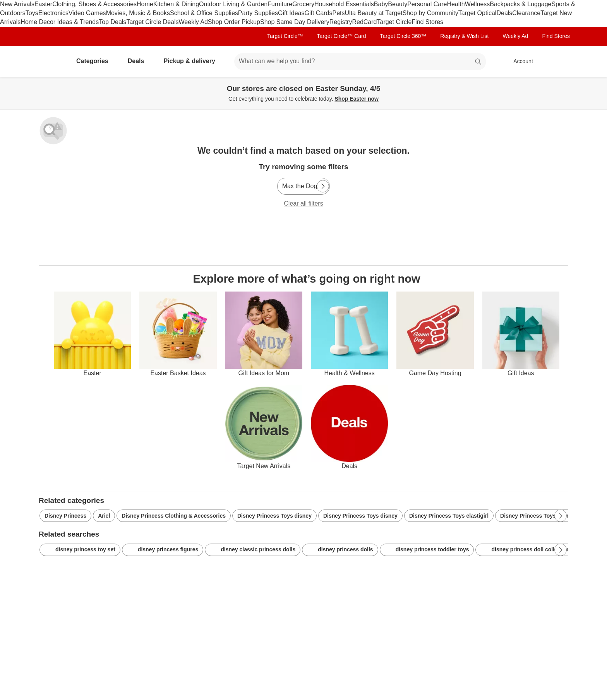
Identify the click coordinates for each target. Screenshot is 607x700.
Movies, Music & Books (138, 13)
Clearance (526, 13)
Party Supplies (258, 13)
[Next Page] (323, 186)
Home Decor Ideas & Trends (60, 22)
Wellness (478, 4)
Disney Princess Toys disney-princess (549, 516)
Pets (339, 13)
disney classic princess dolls (253, 550)
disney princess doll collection (525, 550)
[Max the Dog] (304, 186)
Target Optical (478, 13)
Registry (341, 22)
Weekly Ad (193, 22)
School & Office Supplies (204, 13)
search (478, 62)
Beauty (398, 4)
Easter (43, 4)
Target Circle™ (285, 36)
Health (456, 4)
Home (145, 4)
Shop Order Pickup (234, 22)
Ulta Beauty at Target (374, 13)
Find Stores (427, 22)
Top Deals (112, 22)
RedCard (364, 22)
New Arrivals (17, 4)
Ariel (104, 516)
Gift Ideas (291, 13)
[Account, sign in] (519, 62)
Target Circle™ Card (342, 36)
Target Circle (394, 22)
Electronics (53, 13)
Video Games (87, 13)
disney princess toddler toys (427, 550)
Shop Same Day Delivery (295, 22)
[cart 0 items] (558, 62)
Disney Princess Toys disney (274, 516)
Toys (32, 13)
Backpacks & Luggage (520, 4)
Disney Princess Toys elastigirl (449, 516)
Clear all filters (303, 203)
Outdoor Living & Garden (233, 4)
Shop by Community (430, 13)
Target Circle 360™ (403, 36)
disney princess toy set (80, 550)
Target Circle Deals (152, 22)
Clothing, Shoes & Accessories (94, 4)
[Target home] (50, 62)
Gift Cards (318, 13)
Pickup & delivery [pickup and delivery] (192, 61)
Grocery (303, 4)
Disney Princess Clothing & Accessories (174, 516)
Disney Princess (65, 516)
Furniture (280, 4)
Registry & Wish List (464, 36)
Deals (504, 13)
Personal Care (427, 4)
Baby (381, 4)
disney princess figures (163, 550)
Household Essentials (344, 4)
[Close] (596, 86)
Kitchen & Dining (176, 4)
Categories (95, 61)
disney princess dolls (340, 550)
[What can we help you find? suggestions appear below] (360, 62)
